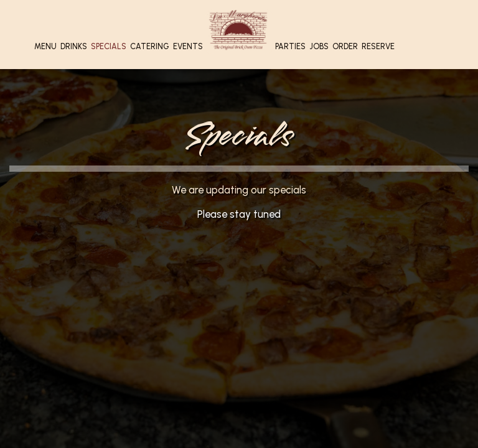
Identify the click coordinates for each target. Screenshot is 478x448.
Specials (109, 46)
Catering (150, 46)
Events (188, 46)
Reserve (378, 46)
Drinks (74, 46)
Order (345, 46)
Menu (45, 46)
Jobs (319, 46)
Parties (290, 46)
